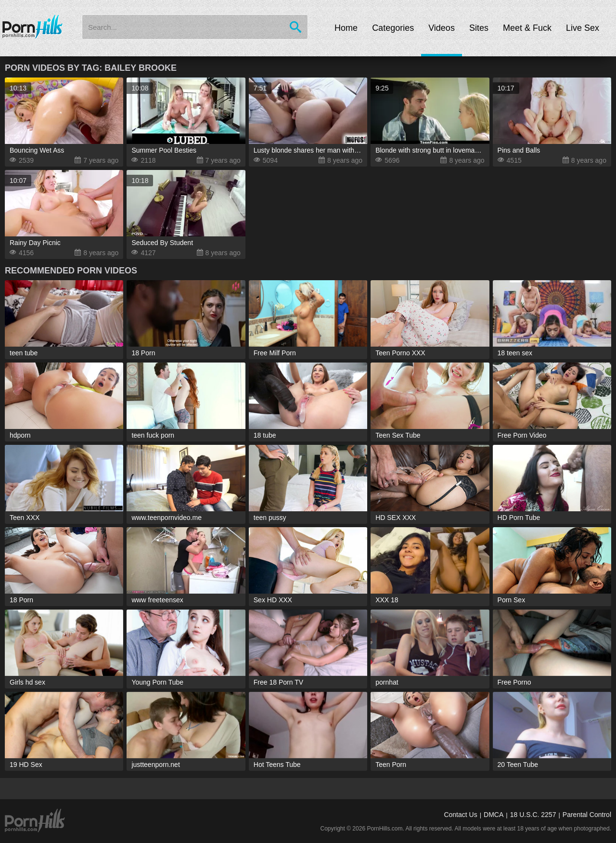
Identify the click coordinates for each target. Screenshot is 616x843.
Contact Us (460, 815)
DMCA (494, 815)
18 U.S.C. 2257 (533, 815)
